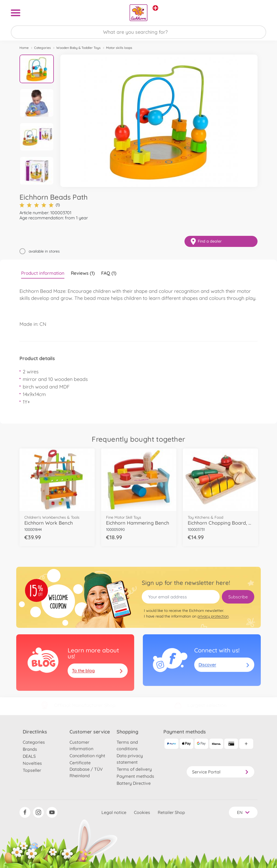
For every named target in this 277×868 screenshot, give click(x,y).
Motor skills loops (119, 48)
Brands (30, 749)
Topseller (32, 770)
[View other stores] (155, 8)
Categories (42, 48)
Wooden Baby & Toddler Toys (78, 48)
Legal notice (114, 812)
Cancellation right (87, 756)
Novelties (32, 763)
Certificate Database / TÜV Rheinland (86, 769)
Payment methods (135, 776)
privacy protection (213, 616)
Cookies (142, 812)
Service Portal (220, 772)
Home (24, 48)
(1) (40, 205)
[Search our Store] (138, 32)
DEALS (29, 756)
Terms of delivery (134, 769)
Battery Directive (134, 783)
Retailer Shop (171, 812)
